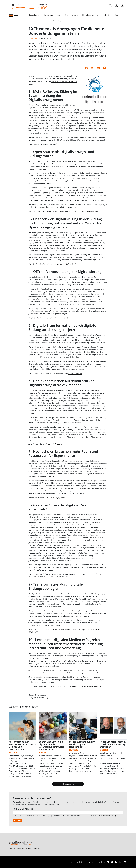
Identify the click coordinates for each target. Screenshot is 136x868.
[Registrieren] (123, 5)
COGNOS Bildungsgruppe (55, 498)
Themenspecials (71, 15)
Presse (28, 849)
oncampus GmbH (75, 373)
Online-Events (34, 15)
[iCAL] (125, 862)
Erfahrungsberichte (121, 15)
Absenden (18, 820)
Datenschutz (100, 862)
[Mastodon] (112, 862)
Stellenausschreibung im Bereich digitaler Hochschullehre (82, 744)
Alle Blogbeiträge (68, 784)
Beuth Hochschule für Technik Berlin (62, 264)
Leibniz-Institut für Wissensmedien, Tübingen (89, 686)
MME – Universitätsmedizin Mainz (66, 630)
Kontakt (12, 849)
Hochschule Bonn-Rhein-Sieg (86, 211)
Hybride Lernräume (90, 15)
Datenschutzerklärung (108, 816)
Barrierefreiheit (76, 862)
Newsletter (37, 849)
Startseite (33, 21)
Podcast (106, 15)
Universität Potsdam (53, 444)
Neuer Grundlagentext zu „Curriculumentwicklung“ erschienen (113, 744)
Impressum (89, 862)
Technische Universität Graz (59, 318)
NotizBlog (57, 21)
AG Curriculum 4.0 (54, 577)
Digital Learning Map (52, 15)
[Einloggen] (116, 5)
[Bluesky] (116, 862)
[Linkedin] (108, 862)
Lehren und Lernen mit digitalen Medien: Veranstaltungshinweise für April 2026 (52, 746)
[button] (19, 15)
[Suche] (110, 5)
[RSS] (121, 862)
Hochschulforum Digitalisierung (64, 81)
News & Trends (45, 21)
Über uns (20, 849)
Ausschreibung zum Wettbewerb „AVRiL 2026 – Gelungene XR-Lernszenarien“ (22, 746)
